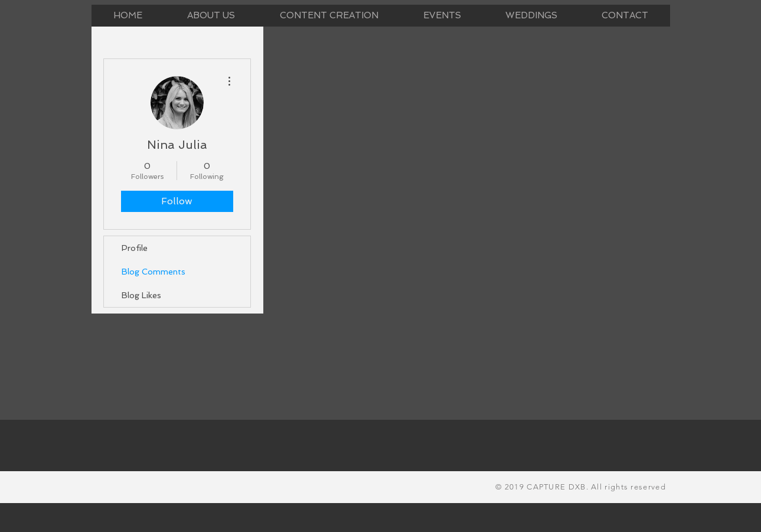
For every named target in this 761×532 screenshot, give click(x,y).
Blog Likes (141, 295)
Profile (135, 248)
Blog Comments (153, 272)
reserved (647, 487)
